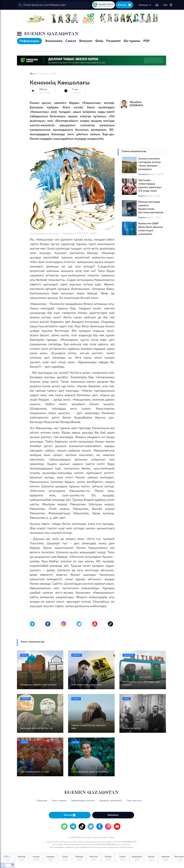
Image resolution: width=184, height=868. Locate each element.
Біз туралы (132, 41)
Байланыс (113, 815)
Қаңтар (22, 858)
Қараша (166, 858)
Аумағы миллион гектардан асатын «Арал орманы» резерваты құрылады (150, 166)
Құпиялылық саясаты (83, 801)
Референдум (29, 41)
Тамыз (122, 858)
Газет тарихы (59, 801)
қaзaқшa (145, 5)
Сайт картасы (134, 801)
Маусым (94, 858)
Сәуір (65, 858)
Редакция (42, 801)
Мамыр (79, 858)
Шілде (108, 858)
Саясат (71, 41)
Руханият (114, 41)
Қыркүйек (137, 858)
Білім (99, 41)
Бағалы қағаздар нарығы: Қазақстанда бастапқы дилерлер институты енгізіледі (151, 211)
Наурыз (50, 858)
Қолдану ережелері (111, 801)
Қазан (151, 858)
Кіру (168, 5)
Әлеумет (86, 41)
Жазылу (124, 5)
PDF (147, 41)
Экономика (54, 41)
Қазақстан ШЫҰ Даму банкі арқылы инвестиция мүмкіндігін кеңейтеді (151, 230)
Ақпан (36, 858)
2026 (7, 858)
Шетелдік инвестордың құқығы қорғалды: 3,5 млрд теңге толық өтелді (150, 187)
